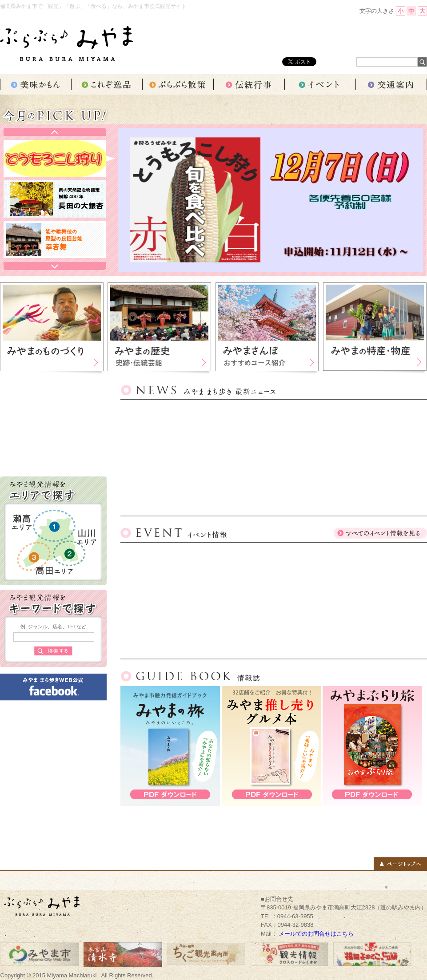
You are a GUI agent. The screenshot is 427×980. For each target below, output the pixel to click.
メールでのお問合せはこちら (316, 934)
